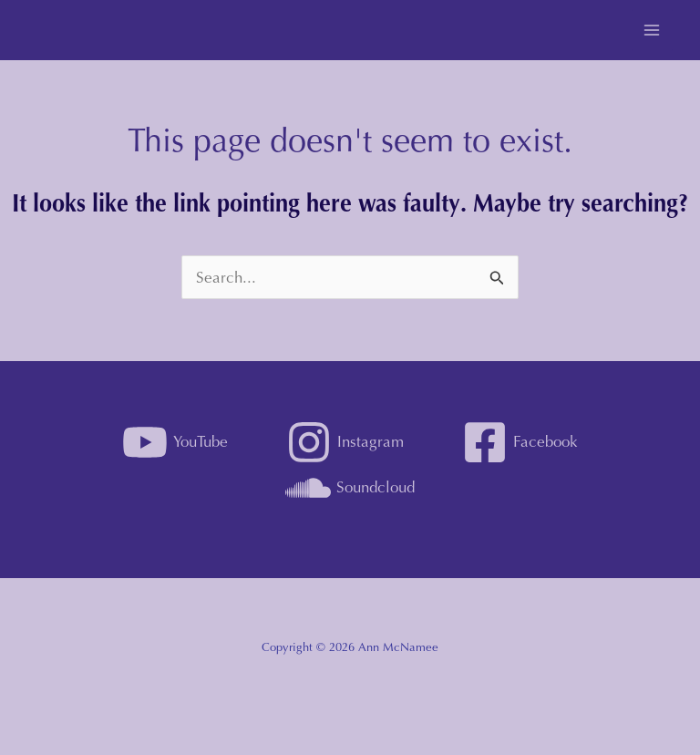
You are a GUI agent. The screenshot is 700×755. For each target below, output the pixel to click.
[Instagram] (345, 442)
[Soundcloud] (350, 488)
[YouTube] (176, 442)
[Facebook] (520, 442)
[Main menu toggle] (653, 30)
